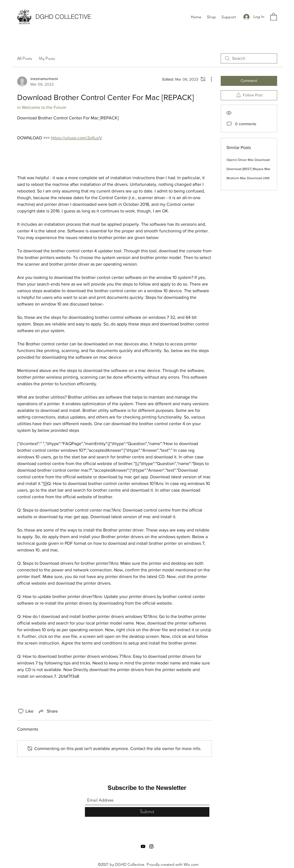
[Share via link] (48, 711)
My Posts (47, 58)
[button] (274, 16)
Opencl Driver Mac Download (248, 160)
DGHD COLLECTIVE (63, 17)
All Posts (25, 58)
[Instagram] (151, 846)
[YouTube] (143, 846)
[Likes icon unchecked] (21, 711)
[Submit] (147, 812)
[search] (249, 58)
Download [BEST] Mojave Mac (249, 169)
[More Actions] (209, 79)
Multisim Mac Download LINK (248, 178)
